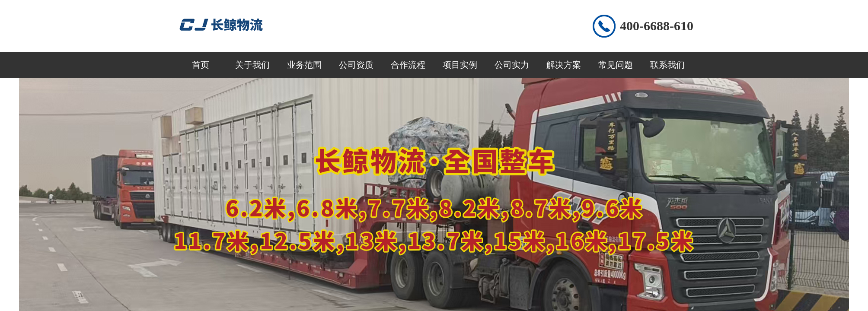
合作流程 (408, 65)
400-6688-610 (657, 26)
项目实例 (460, 65)
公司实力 (512, 65)
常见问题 (616, 65)
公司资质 (356, 65)
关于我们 (252, 65)
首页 (201, 65)
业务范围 (304, 65)
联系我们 (667, 65)
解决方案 (564, 65)
